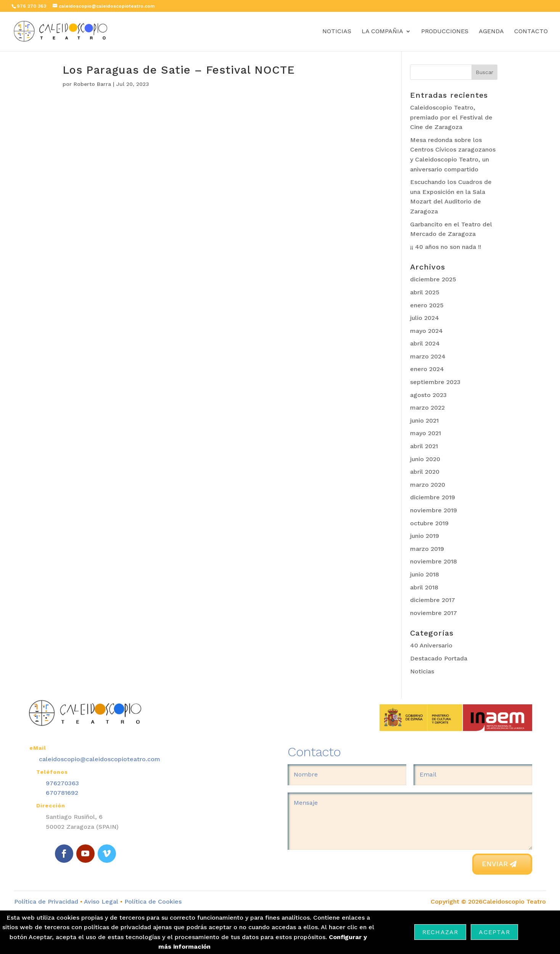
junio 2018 (425, 574)
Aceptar (494, 932)
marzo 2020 (428, 485)
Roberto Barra (92, 84)
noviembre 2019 (434, 510)
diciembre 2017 (433, 600)
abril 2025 (425, 292)
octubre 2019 (429, 523)
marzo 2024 (428, 356)
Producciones (445, 32)
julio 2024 (425, 318)
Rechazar (440, 932)
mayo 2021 (426, 433)
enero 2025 (427, 305)
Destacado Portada (439, 658)
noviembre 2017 (434, 613)
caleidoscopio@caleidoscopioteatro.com (100, 759)
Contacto (531, 32)
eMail (38, 748)
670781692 (62, 793)
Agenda (491, 32)
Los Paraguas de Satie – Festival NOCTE (179, 70)
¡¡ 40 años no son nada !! (446, 247)
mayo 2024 (426, 331)
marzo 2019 (427, 549)
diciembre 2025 (433, 279)
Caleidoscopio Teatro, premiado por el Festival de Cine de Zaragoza (451, 117)
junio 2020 (425, 459)
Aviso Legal (101, 902)
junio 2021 (424, 421)
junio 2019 (425, 536)
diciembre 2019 (433, 497)
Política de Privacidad (46, 902)
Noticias (337, 32)
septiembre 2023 (435, 382)
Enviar (495, 864)
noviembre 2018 (434, 561)
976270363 (62, 783)
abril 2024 (425, 343)
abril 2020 (425, 472)
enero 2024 (427, 369)
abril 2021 (424, 446)
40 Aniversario (431, 645)
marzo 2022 (427, 408)
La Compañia (382, 32)
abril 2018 (424, 587)
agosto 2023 (428, 395)
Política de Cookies (152, 902)
